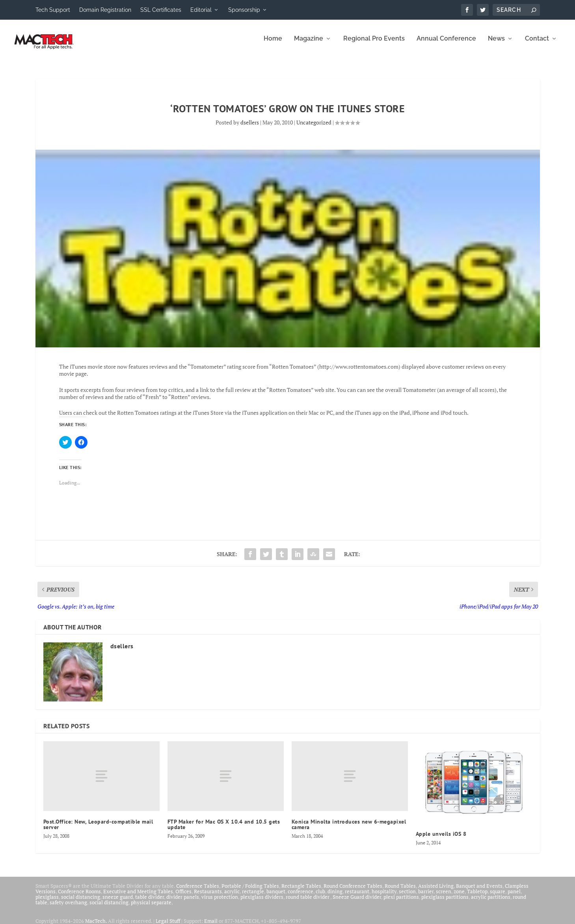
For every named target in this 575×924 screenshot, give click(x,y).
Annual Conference (446, 44)
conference (301, 897)
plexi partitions (401, 902)
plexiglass (47, 902)
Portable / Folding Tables (250, 891)
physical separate (151, 908)
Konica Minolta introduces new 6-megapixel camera (349, 830)
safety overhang (68, 908)
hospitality (384, 897)
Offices (183, 897)
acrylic (232, 897)
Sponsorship (244, 10)
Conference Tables (198, 891)
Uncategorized (314, 128)
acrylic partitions (491, 902)
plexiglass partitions (445, 902)
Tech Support (53, 10)
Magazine (309, 44)
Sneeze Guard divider (357, 902)
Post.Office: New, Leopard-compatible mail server (98, 830)
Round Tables (400, 891)
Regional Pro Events (374, 44)
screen (444, 897)
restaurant (357, 897)
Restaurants (208, 897)
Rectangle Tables (301, 891)
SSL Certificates (161, 10)
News (496, 44)
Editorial (201, 10)
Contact (537, 44)
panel (514, 897)
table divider (150, 902)
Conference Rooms (79, 897)
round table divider (308, 902)
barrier (426, 897)
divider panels (183, 902)
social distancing (81, 902)
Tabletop (477, 897)
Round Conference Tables (353, 891)
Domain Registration (105, 10)
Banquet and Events (479, 891)
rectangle (253, 897)
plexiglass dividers (262, 902)
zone (459, 897)
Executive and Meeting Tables (138, 897)
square (498, 897)
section (407, 897)
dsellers (250, 128)
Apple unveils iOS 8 (441, 839)
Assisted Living (436, 891)
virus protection (220, 902)
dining (335, 897)
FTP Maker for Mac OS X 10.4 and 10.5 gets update (224, 830)
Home (273, 44)
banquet (276, 897)
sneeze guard (118, 902)
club (320, 897)
